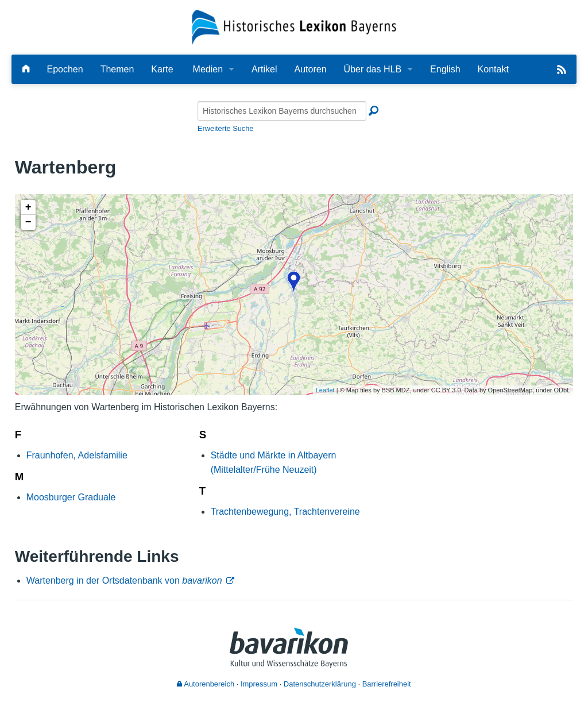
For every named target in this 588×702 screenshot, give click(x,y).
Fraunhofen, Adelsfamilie (77, 455)
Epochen (65, 69)
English (445, 69)
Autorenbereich (206, 684)
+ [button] (28, 207)
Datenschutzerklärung (320, 684)
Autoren (311, 69)
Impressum (259, 684)
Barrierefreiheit (387, 684)
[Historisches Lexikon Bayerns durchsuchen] (282, 111)
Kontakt (493, 69)
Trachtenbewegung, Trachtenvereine (285, 512)
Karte (162, 69)
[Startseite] (294, 27)
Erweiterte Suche (225, 128)
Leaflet (325, 390)
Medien (208, 69)
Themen (117, 69)
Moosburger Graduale (71, 497)
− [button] (28, 222)
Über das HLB (373, 69)
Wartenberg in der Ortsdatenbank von (124, 580)
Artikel (264, 69)
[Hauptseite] (26, 69)
